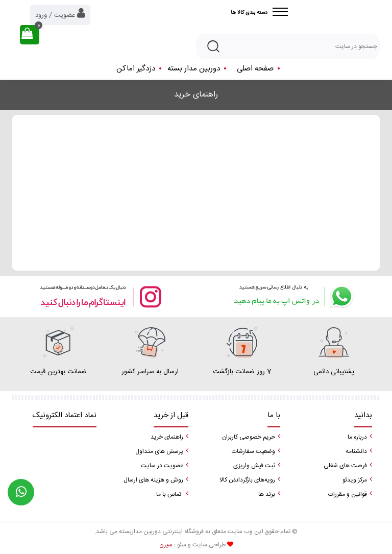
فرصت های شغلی (345, 466)
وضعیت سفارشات (253, 451)
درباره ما (357, 437)
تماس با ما (169, 494)
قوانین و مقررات (348, 494)
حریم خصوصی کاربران (249, 437)
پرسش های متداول (159, 451)
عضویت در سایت (162, 466)
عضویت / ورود (60, 14)
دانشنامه (356, 451)
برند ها (267, 494)
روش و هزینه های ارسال (153, 480)
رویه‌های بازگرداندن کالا (247, 480)
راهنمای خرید (167, 437)
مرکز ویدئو (355, 480)
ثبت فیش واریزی (254, 466)
